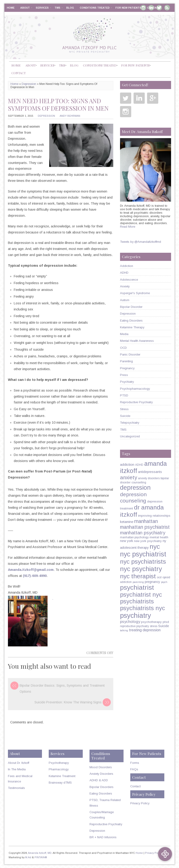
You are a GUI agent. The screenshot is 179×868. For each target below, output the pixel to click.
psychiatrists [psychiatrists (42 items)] (137, 601)
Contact (154, 8)
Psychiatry (127, 382)
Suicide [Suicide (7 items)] (164, 626)
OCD (123, 348)
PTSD (124, 395)
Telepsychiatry (130, 423)
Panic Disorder (130, 354)
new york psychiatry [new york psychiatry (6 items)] (148, 541)
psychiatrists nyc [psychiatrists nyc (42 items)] (143, 608)
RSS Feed (167, 8)
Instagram (126, 112)
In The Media (17, 769)
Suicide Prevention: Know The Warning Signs (68, 702)
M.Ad (28, 857)
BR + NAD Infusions (103, 837)
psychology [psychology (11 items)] (130, 622)
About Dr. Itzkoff (19, 763)
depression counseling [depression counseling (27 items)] (133, 497)
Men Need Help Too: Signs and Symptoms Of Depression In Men (58, 104)
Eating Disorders (131, 321)
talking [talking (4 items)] (124, 630)
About (25, 8)
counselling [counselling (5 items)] (139, 482)
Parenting (126, 361)
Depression (29, 84)
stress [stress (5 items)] (154, 626)
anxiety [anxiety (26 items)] (129, 477)
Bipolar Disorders (102, 787)
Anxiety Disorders (101, 774)
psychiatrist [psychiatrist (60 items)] (137, 587)
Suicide (125, 416)
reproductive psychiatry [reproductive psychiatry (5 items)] (134, 626)
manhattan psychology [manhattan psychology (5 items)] (134, 537)
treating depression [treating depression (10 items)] (145, 630)
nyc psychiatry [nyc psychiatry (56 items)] (141, 569)
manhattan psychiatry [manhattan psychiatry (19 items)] (143, 533)
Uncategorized (130, 436)
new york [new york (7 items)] (127, 541)
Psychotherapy (59, 763)
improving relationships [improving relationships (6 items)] (154, 516)
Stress (124, 409)
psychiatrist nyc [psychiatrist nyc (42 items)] (141, 595)
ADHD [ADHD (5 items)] (139, 465)
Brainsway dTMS (60, 783)
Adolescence (129, 280)
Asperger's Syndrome (135, 293)
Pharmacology (59, 769)
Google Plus (153, 98)
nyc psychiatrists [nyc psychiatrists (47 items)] (143, 562)
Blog (70, 8)
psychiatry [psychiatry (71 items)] (136, 615)
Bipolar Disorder (131, 307)
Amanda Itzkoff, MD (40, 853)
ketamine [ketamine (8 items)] (127, 522)
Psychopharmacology (135, 389)
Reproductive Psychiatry (136, 402)
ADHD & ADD (99, 780)
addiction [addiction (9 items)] (127, 464)
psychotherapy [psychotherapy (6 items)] (151, 622)
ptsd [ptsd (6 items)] (166, 622)
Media (124, 334)
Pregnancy (127, 368)
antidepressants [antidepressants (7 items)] (150, 472)
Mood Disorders (101, 767)
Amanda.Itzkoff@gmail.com (31, 570)
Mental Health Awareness (137, 341)
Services (42, 8)
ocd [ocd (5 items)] (159, 577)
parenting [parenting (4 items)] (138, 582)
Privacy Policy (140, 803)
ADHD (124, 273)
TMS (57, 8)
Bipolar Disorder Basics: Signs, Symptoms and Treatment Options (62, 688)
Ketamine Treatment (62, 776)
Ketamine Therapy (132, 327)
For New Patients (128, 8)
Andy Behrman (70, 116)
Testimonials (16, 788)
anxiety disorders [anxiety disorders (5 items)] (149, 478)
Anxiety (125, 286)
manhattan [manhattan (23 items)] (146, 521)
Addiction (127, 266)
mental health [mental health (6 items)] (159, 537)
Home (11, 8)
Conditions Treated (95, 8)
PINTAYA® (41, 857)
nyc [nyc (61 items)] (155, 546)
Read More (128, 227)
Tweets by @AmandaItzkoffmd (141, 242)
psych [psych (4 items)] (164, 582)
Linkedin (139, 98)
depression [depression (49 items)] (135, 488)
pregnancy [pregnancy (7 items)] (152, 582)
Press (124, 375)
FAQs (134, 769)
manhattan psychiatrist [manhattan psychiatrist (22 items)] (145, 527)
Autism (125, 300)
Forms (135, 763)
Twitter (126, 98)
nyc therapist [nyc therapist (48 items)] (138, 576)
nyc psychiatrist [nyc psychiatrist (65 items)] (143, 554)
